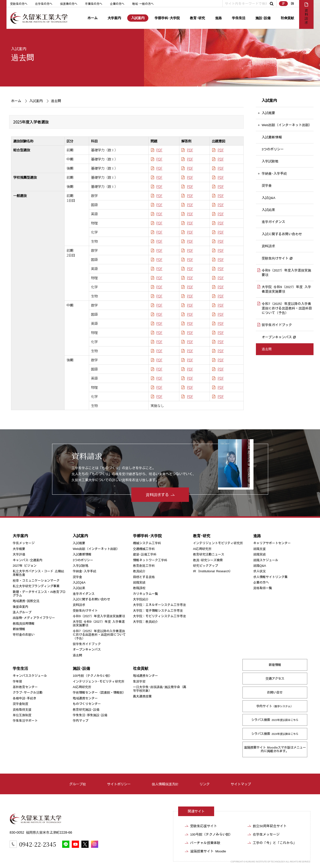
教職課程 (139, 588)
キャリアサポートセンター (272, 543)
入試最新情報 (272, 137)
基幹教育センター (25, 687)
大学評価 (19, 554)
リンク (205, 784)
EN (292, 3)
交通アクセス (275, 679)
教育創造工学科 (144, 566)
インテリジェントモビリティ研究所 (218, 543)
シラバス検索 (275, 720)
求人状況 (260, 571)
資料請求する (157, 495)
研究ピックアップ (205, 566)
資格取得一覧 (263, 588)
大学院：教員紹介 (145, 622)
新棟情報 (19, 629)
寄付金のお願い (23, 635)
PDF (159, 150)
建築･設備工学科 (145, 554)
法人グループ (22, 612)
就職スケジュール (266, 560)
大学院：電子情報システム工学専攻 (158, 611)
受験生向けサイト (275, 258)
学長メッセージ (23, 543)
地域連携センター (85, 698)
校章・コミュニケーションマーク (36, 581)
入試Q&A (269, 198)
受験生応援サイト (204, 826)
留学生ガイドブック (277, 325)
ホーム (92, 18)
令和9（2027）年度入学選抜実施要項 (286, 273)
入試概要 (268, 113)
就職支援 (260, 549)
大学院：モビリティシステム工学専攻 (160, 616)
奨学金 (267, 185)
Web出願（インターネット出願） (287, 125)
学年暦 (17, 681)
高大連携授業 (142, 696)
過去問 (267, 349)
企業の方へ (117, 4)
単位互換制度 (22, 715)
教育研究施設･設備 (86, 709)
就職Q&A (260, 566)
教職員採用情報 (23, 624)
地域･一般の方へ (143, 4)
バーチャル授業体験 (205, 843)
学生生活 (239, 18)
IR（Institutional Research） (213, 571)
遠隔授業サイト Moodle (275, 749)
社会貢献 (287, 18)
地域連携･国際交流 (26, 601)
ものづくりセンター (87, 704)
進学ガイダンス (273, 222)
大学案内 (114, 18)
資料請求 (268, 246)
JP (283, 3)
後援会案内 (20, 607)
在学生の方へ (44, 4)
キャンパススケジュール (30, 676)
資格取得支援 (22, 709)
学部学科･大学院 (167, 18)
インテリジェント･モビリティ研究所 (99, 681)
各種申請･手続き (24, 698)
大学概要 (19, 549)
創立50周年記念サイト (270, 826)
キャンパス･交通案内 (27, 560)
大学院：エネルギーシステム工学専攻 (160, 605)
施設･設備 (263, 18)
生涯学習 (139, 681)
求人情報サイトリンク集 (270, 577)
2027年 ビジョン (24, 566)
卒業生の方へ (94, 4)
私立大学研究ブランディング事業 (36, 586)
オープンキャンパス (277, 337)
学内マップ (81, 721)
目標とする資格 (144, 577)
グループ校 (78, 784)
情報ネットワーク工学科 (150, 560)
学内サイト (275, 706)
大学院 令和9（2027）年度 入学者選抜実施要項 (286, 289)
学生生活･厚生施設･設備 (90, 715)
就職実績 (139, 582)
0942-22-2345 (38, 844)
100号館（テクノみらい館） (92, 676)
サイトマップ (241, 784)
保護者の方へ (69, 4)
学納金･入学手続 (274, 173)
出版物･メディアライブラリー (34, 618)
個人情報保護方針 (165, 784)
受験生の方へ (19, 4)
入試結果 (268, 210)
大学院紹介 (141, 599)
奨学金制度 (20, 704)
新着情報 (275, 665)
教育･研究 (197, 18)
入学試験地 (270, 161)
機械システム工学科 (147, 543)
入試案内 (138, 18)
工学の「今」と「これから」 (275, 843)
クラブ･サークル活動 (27, 693)
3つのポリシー (273, 149)
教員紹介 (139, 571)
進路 (218, 18)
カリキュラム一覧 (145, 594)
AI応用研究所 (202, 549)
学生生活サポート (25, 721)
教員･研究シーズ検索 (208, 560)
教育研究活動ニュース (209, 554)
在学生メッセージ (266, 834)
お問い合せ (275, 693)
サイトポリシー (119, 784)
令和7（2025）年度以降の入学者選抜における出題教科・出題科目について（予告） (287, 308)
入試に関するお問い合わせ (282, 234)
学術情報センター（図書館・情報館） (99, 693)
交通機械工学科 (144, 549)
